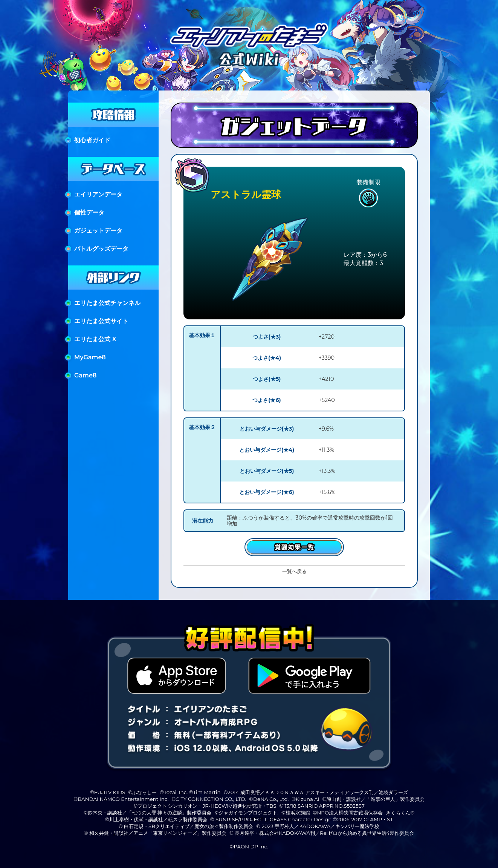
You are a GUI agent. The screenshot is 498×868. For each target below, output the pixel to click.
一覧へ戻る (294, 571)
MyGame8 (90, 357)
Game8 (85, 375)
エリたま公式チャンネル (107, 303)
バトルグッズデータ (101, 249)
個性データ (89, 212)
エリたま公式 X (95, 339)
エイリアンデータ (98, 194)
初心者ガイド (92, 140)
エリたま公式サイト (101, 321)
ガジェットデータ (98, 231)
